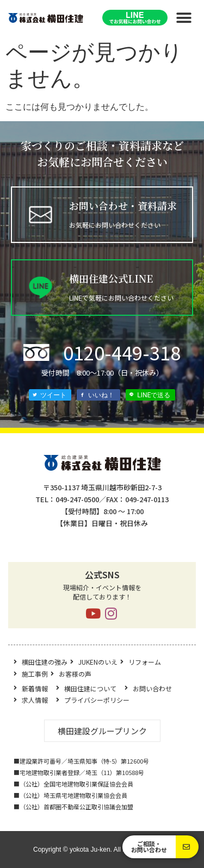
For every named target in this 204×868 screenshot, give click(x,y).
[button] (184, 18)
